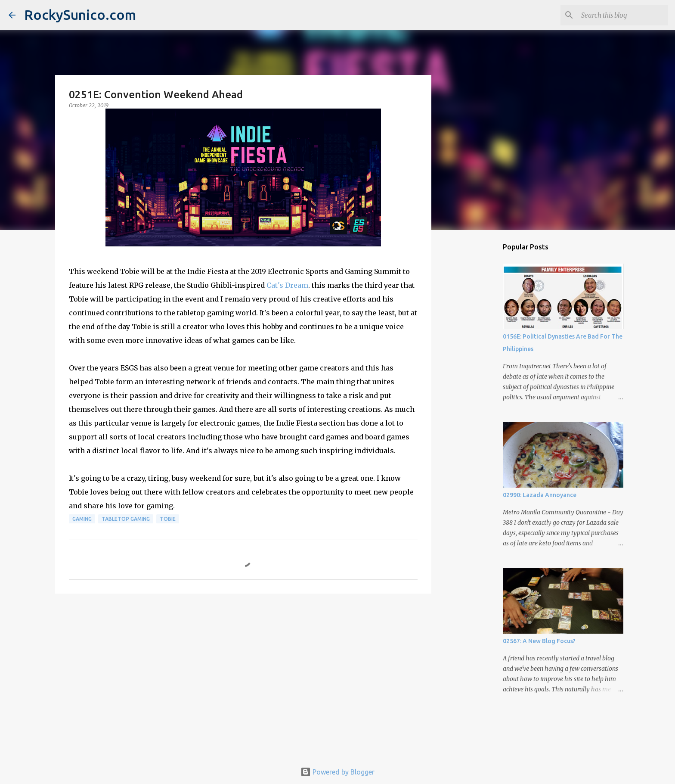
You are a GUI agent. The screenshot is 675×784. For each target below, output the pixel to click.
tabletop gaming (126, 519)
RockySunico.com (80, 15)
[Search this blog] (623, 15)
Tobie (168, 519)
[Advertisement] (243, 667)
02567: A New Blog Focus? (539, 641)
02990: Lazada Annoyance (540, 495)
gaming (82, 519)
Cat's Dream (287, 285)
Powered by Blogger (337, 772)
